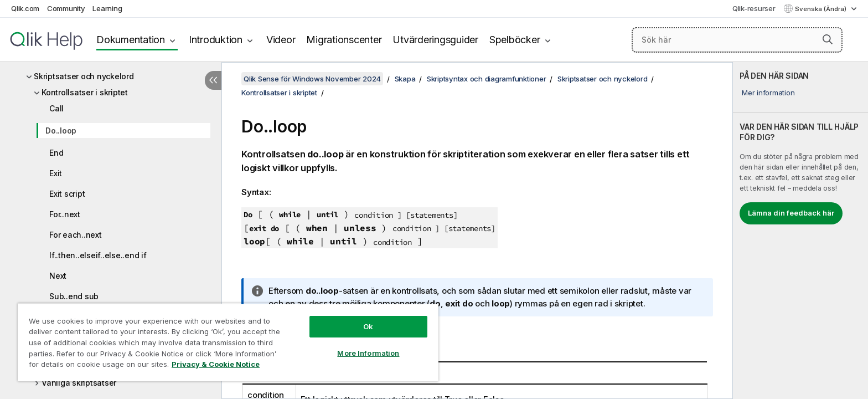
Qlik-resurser (754, 8)
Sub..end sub (74, 296)
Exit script (67, 194)
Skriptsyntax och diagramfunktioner (487, 79)
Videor (281, 40)
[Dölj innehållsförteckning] (213, 80)
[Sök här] (737, 40)
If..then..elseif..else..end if (98, 255)
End (56, 153)
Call (56, 108)
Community (66, 8)
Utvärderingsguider (435, 40)
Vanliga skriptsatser (79, 383)
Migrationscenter (344, 40)
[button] (828, 39)
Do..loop (61, 131)
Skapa (405, 79)
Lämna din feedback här (791, 213)
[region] (228, 342)
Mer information (768, 93)
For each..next (76, 235)
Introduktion (216, 40)
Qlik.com (25, 8)
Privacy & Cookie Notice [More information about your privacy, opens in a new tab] (216, 364)
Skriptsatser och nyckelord (84, 76)
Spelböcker (515, 40)
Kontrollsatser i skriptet (85, 92)
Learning (107, 8)
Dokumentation (131, 40)
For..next (65, 214)
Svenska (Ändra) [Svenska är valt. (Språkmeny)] (821, 9)
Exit (56, 173)
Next (58, 276)
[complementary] (800, 231)
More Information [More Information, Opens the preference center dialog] (368, 353)
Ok (368, 326)
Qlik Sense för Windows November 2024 (312, 79)
